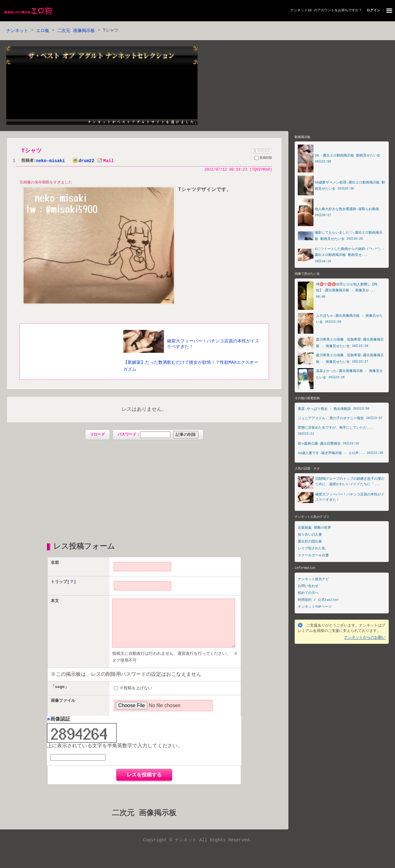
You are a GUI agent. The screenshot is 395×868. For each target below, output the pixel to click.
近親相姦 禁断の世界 (314, 529)
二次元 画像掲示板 (76, 31)
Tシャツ (32, 151)
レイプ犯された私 (312, 550)
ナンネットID (301, 11)
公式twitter (329, 602)
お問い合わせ (308, 588)
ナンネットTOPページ (315, 609)
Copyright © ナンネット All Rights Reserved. (197, 852)
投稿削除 (263, 159)
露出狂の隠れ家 (310, 543)
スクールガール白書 (313, 557)
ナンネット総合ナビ (313, 581)
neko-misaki (50, 161)
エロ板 (43, 31)
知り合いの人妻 (310, 536)
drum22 (82, 161)
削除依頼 (261, 151)
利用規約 (305, 602)
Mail (105, 161)
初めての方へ (308, 595)
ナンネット (17, 31)
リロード (97, 435)
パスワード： (158, 436)
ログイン (373, 11)
